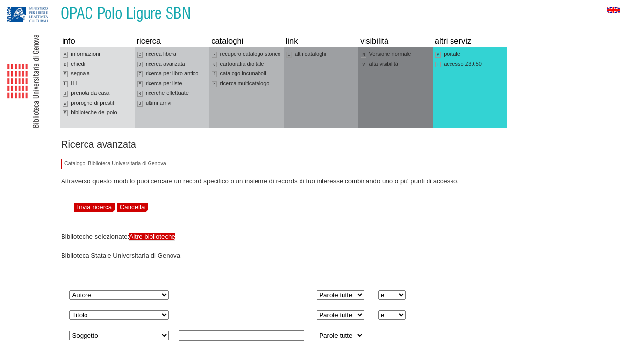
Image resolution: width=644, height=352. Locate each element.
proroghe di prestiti (89, 103)
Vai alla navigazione (19, 5)
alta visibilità (379, 64)
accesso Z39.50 (459, 64)
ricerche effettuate (163, 93)
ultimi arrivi (154, 103)
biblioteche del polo (90, 113)
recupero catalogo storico (246, 54)
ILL (71, 84)
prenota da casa (86, 93)
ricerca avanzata (161, 64)
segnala (76, 74)
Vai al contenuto (55, 5)
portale (448, 54)
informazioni (81, 54)
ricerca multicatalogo (240, 84)
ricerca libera (157, 54)
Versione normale (386, 54)
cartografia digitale (238, 64)
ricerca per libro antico (168, 74)
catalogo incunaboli (239, 74)
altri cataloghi (306, 54)
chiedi (74, 64)
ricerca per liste (160, 84)
